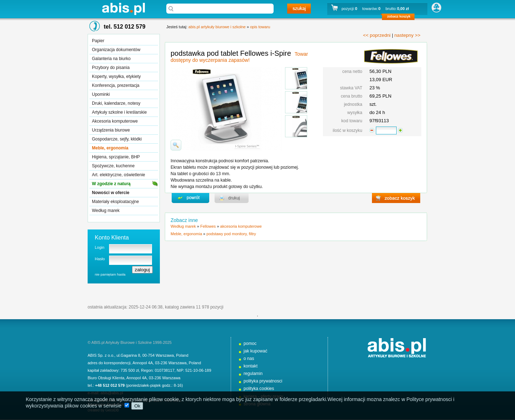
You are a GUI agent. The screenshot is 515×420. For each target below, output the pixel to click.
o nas (249, 359)
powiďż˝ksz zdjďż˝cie (176, 145)
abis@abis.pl (112, 393)
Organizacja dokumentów (116, 50)
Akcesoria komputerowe (115, 121)
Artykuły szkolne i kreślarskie (119, 112)
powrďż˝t (190, 198)
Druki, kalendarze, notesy (116, 103)
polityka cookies (259, 389)
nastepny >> (408, 35)
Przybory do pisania (111, 68)
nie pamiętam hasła (110, 274)
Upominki (101, 94)
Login (100, 247)
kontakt (251, 366)
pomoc (250, 344)
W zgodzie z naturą (111, 184)
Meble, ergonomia (110, 148)
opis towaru (260, 27)
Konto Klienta (112, 238)
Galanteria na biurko (111, 59)
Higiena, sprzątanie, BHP (116, 157)
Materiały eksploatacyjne (115, 202)
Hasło (100, 259)
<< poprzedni (377, 35)
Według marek (106, 211)
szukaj (299, 9)
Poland (182, 355)
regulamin (253, 374)
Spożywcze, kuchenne (113, 166)
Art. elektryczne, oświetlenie (119, 175)
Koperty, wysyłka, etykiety (116, 76)
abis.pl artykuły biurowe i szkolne (123, 9)
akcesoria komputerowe (241, 226)
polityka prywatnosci (263, 381)
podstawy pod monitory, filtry (231, 234)
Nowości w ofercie (111, 193)
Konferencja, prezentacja (116, 85)
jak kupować (256, 351)
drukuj (232, 198)
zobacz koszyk (400, 18)
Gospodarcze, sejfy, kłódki (117, 139)
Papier (98, 41)
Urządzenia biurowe (111, 130)
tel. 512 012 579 (125, 27)
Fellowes (208, 226)
